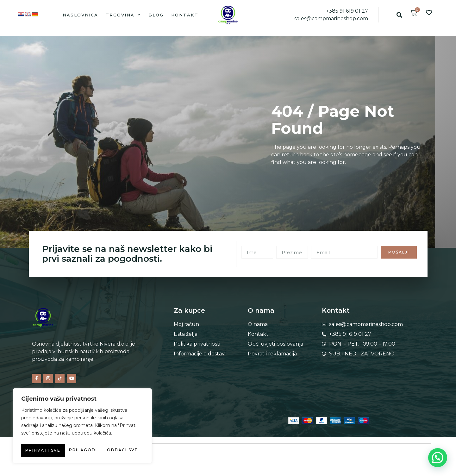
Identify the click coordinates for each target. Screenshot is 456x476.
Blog (156, 15)
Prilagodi (50, 438)
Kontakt (185, 15)
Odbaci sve (111, 438)
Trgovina (123, 15)
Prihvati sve (82, 450)
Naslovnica (80, 15)
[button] (400, 15)
